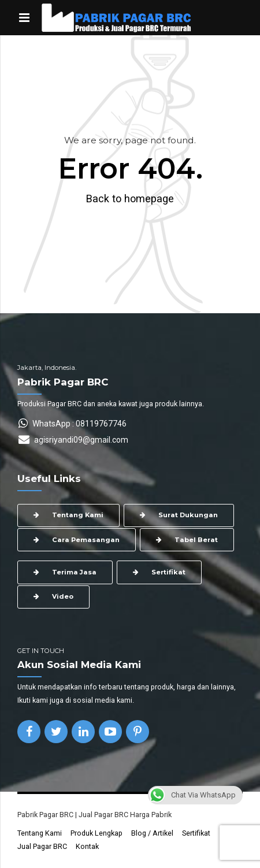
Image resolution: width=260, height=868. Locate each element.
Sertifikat (196, 833)
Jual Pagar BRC (42, 846)
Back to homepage (130, 199)
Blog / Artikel (152, 833)
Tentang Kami (40, 833)
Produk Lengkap (96, 833)
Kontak (87, 846)
